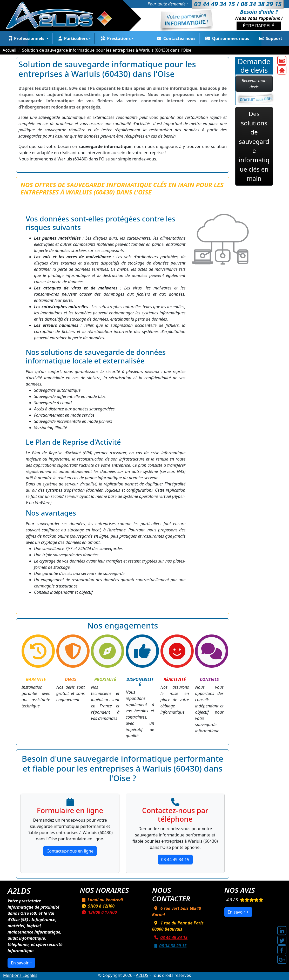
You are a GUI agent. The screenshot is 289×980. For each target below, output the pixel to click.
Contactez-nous (175, 38)
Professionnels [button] (26, 38)
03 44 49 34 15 (175, 860)
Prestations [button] (115, 38)
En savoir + (21, 963)
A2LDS (142, 975)
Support (270, 38)
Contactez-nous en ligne (70, 851)
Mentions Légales (20, 975)
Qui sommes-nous (226, 38)
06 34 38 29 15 (169, 946)
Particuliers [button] (72, 38)
